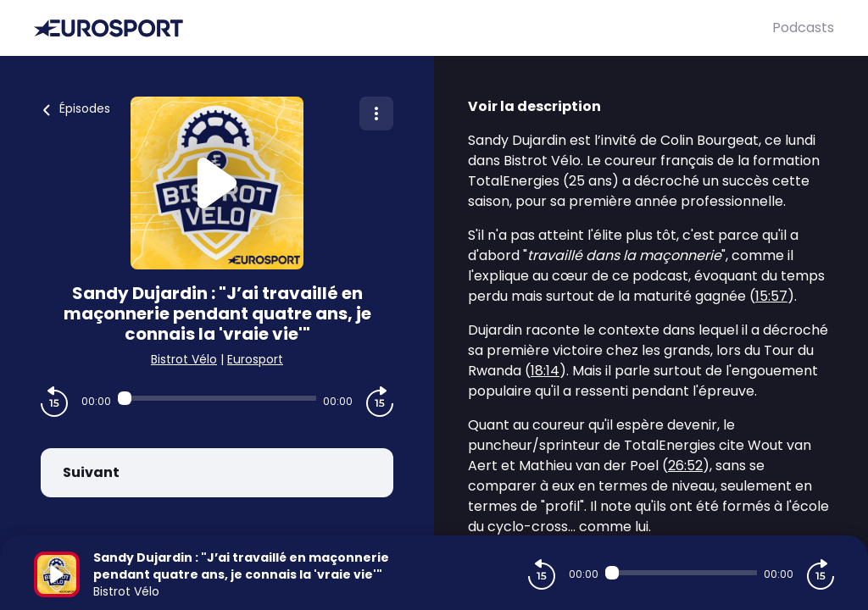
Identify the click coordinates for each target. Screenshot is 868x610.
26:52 (685, 466)
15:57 (771, 296)
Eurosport (255, 359)
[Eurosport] (403, 28)
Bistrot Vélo (184, 359)
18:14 (545, 371)
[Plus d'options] (376, 114)
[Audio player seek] (217, 398)
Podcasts (803, 28)
